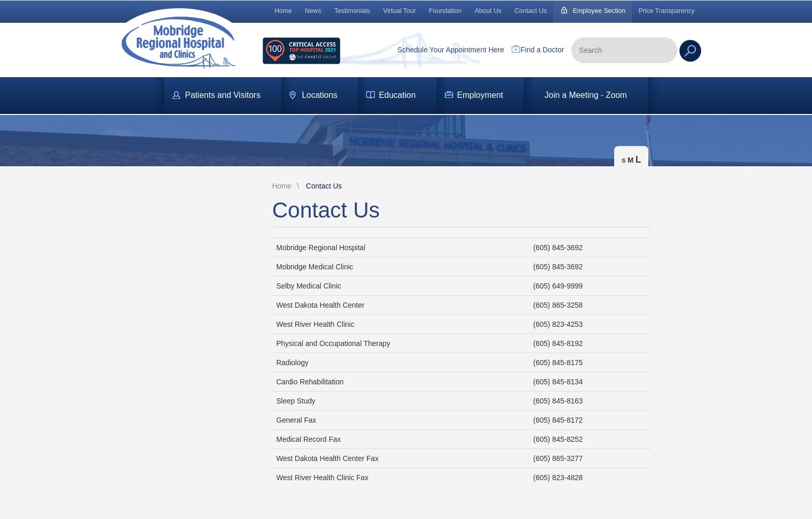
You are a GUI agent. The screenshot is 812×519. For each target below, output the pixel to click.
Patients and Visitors (223, 95)
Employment (480, 95)
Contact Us (531, 11)
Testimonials (352, 11)
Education (397, 95)
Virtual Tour (400, 11)
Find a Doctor (542, 50)
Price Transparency (667, 11)
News (313, 11)
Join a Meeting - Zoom (585, 95)
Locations (320, 95)
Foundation (445, 11)
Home (283, 11)
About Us (488, 11)
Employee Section (599, 11)
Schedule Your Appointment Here (451, 50)
